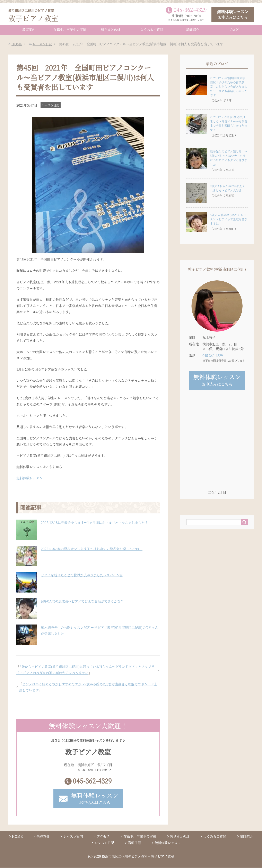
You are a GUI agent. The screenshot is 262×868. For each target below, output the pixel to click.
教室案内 (29, 29)
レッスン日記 (51, 105)
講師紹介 (193, 29)
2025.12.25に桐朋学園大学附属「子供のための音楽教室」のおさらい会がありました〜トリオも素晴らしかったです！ (229, 86)
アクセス (103, 837)
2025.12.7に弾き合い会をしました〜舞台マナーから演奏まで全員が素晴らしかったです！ (229, 123)
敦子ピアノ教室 (34, 15)
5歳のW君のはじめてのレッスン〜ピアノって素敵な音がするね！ (229, 219)
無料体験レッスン (29, 478)
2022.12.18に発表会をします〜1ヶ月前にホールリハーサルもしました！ (94, 522)
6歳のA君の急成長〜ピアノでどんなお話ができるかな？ (82, 601)
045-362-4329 (92, 781)
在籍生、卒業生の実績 (70, 29)
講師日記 (134, 843)
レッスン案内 (73, 837)
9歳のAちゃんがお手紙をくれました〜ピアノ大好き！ (228, 188)
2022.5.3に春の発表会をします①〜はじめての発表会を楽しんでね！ (92, 549)
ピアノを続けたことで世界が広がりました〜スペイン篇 (82, 575)
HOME (17, 837)
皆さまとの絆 (111, 29)
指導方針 (43, 837)
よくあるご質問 (152, 29)
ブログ (234, 29)
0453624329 (190, 9)
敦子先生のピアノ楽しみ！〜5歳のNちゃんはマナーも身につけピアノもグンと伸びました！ (229, 158)
